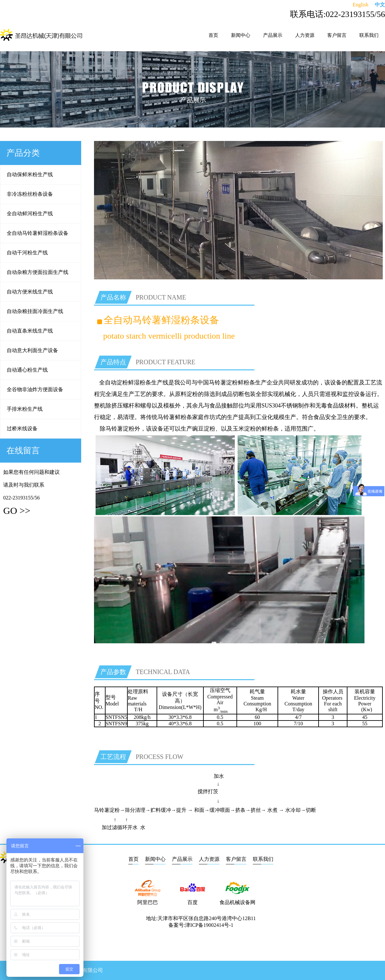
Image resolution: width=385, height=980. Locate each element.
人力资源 (305, 35)
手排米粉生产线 (25, 409)
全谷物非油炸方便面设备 (35, 389)
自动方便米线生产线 (30, 292)
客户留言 (337, 35)
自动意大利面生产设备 (32, 350)
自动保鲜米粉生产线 (30, 174)
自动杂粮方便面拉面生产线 (38, 272)
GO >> (17, 511)
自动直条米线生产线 (30, 331)
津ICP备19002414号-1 (209, 925)
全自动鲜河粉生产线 (30, 214)
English (360, 5)
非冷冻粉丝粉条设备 (30, 194)
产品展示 (273, 35)
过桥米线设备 (22, 428)
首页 (213, 35)
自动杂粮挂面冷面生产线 (35, 311)
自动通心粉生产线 (27, 370)
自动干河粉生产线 (27, 253)
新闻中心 (241, 35)
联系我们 (369, 35)
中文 (380, 5)
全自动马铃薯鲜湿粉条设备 (38, 233)
